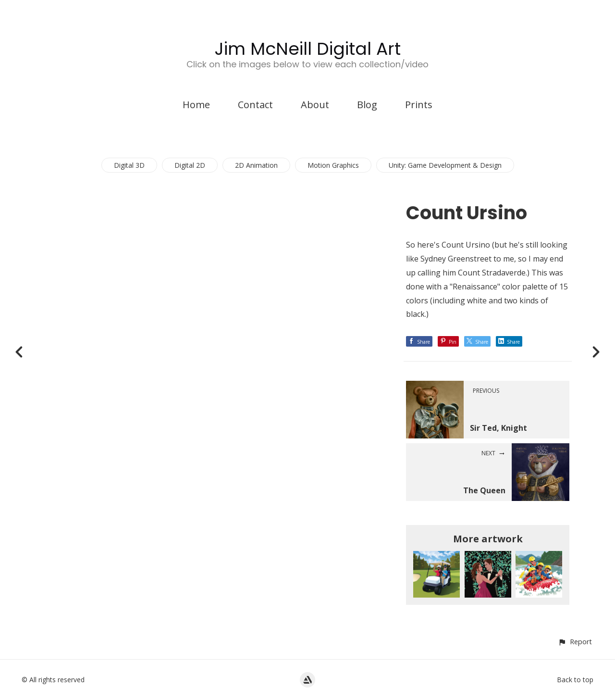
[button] (575, 642)
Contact (255, 105)
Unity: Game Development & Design (445, 165)
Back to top (575, 680)
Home (196, 105)
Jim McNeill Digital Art (308, 49)
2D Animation (256, 165)
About (315, 105)
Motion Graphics (333, 165)
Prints (419, 105)
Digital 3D (129, 165)
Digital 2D (190, 165)
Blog (367, 105)
